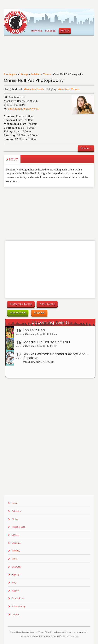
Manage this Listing (21, 304)
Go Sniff (65, 31)
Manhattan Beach (34, 89)
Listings (24, 74)
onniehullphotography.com (24, 109)
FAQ (14, 583)
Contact (15, 614)
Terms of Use (18, 598)
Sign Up (15, 574)
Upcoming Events (50, 322)
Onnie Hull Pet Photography (34, 80)
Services (16, 535)
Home (14, 503)
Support (15, 591)
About (12, 159)
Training (16, 551)
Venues (47, 74)
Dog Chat (39, 313)
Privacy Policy (18, 606)
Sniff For (36, 31)
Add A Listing (47, 304)
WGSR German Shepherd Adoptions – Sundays (56, 356)
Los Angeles (10, 74)
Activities (35, 74)
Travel (15, 559)
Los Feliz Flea (34, 330)
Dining (15, 519)
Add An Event (18, 313)
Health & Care (18, 527)
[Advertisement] (26, 194)
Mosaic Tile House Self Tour (47, 342)
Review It (86, 148)
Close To (50, 31)
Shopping (16, 543)
